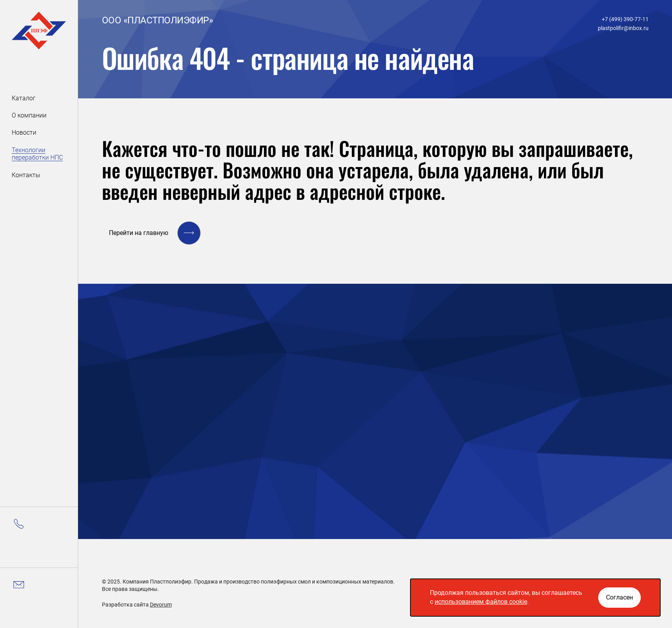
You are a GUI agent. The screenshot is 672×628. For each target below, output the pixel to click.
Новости (24, 133)
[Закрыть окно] (619, 598)
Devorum (161, 605)
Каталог (24, 98)
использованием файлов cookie (481, 602)
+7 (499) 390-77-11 (625, 19)
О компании (29, 115)
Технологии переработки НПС (37, 154)
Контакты (26, 175)
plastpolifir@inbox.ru (623, 28)
